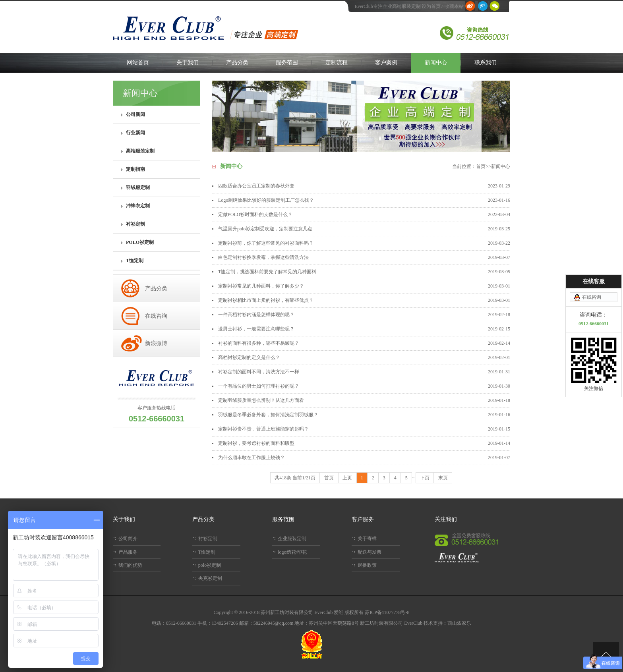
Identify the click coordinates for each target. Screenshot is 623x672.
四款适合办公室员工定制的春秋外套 (256, 186)
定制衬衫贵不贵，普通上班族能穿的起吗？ (263, 429)
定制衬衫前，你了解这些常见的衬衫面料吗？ (266, 243)
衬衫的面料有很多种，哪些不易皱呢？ (259, 343)
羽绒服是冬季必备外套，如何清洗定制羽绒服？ (268, 415)
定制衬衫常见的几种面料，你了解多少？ (261, 286)
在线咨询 (156, 316)
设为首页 (431, 6)
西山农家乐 (459, 623)
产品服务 (128, 552)
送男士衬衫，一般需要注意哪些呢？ (256, 329)
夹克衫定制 (210, 578)
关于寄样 (367, 539)
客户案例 (386, 63)
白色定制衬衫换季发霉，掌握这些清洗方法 (263, 257)
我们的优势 (130, 565)
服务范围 (287, 63)
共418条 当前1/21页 (295, 478)
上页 (347, 478)
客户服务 (363, 519)
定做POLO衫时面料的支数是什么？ (255, 214)
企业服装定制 (292, 539)
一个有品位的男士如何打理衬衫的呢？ (259, 386)
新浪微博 (156, 343)
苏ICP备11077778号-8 (387, 612)
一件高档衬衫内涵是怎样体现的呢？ (256, 315)
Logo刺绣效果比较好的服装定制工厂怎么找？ (266, 200)
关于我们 (188, 63)
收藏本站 (454, 6)
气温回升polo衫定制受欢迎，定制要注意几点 (265, 229)
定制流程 (337, 63)
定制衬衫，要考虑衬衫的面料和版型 (256, 443)
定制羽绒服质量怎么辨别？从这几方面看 (261, 400)
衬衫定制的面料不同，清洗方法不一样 (259, 372)
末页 (443, 478)
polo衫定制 (210, 565)
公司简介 (128, 539)
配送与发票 (370, 552)
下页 (425, 478)
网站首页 (138, 63)
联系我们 (486, 63)
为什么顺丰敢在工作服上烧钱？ (252, 458)
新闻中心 (436, 63)
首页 (481, 166)
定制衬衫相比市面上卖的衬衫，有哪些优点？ (266, 300)
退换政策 (367, 565)
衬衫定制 (208, 539)
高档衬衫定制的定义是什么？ (249, 357)
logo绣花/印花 (292, 552)
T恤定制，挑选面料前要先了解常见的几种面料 (267, 272)
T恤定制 (207, 552)
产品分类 (237, 63)
